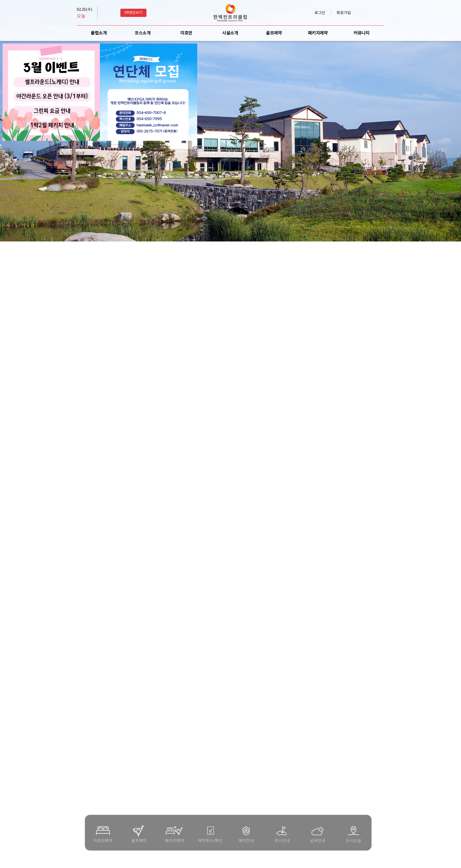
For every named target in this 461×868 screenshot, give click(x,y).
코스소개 (142, 33)
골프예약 (274, 33)
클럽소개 (99, 33)
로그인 (320, 13)
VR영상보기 (133, 13)
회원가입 (344, 13)
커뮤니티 (361, 33)
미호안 (186, 33)
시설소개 (230, 33)
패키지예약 (318, 33)
